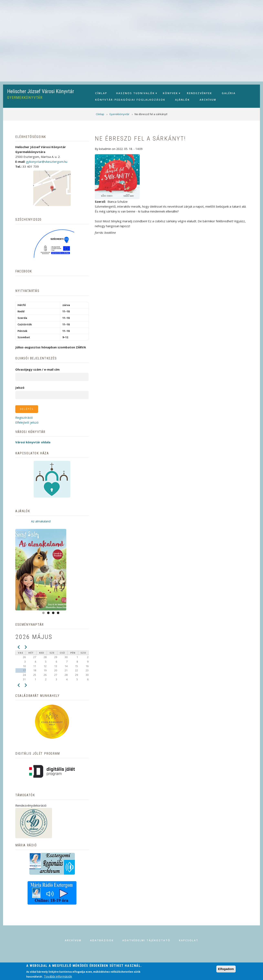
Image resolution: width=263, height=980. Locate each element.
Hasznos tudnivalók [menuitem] (135, 94)
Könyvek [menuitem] (170, 94)
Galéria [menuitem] (229, 93)
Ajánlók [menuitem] (182, 100)
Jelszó (20, 388)
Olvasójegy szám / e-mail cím (37, 369)
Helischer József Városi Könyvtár (41, 91)
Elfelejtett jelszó (27, 422)
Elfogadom (226, 969)
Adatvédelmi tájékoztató (146, 940)
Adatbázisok (102, 940)
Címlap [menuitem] (101, 93)
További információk (58, 976)
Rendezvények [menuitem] (199, 93)
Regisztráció (24, 417)
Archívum (73, 940)
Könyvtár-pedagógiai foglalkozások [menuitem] (130, 100)
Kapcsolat (189, 940)
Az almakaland (41, 521)
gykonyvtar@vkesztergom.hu (47, 162)
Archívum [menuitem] (208, 100)
